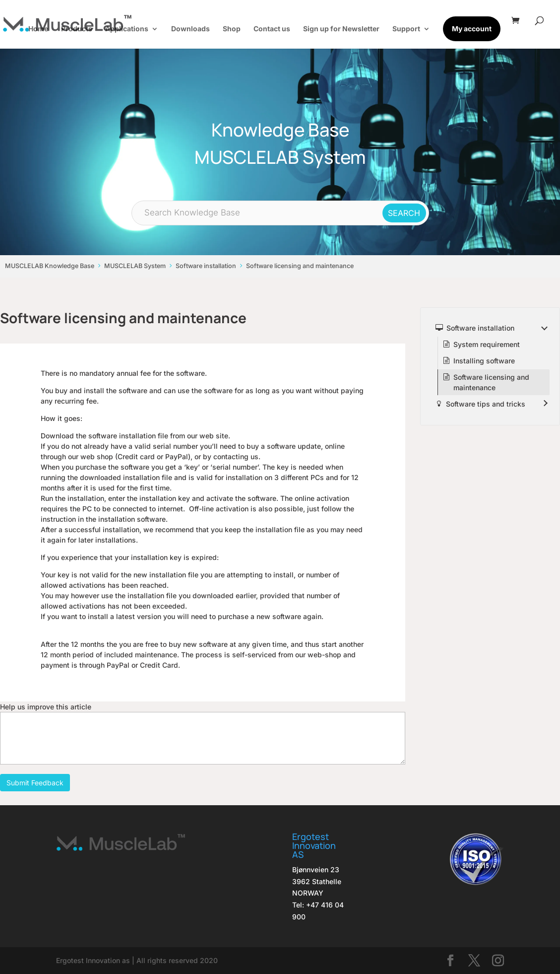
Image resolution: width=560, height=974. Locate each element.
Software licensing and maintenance (300, 266)
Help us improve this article (46, 707)
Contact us (272, 29)
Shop (232, 29)
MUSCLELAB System (135, 266)
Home (38, 29)
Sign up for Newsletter (341, 29)
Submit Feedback (35, 783)
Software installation (206, 266)
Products (77, 29)
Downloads (190, 29)
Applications (127, 29)
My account (472, 29)
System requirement (487, 344)
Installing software (484, 361)
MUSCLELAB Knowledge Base (50, 266)
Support (406, 29)
